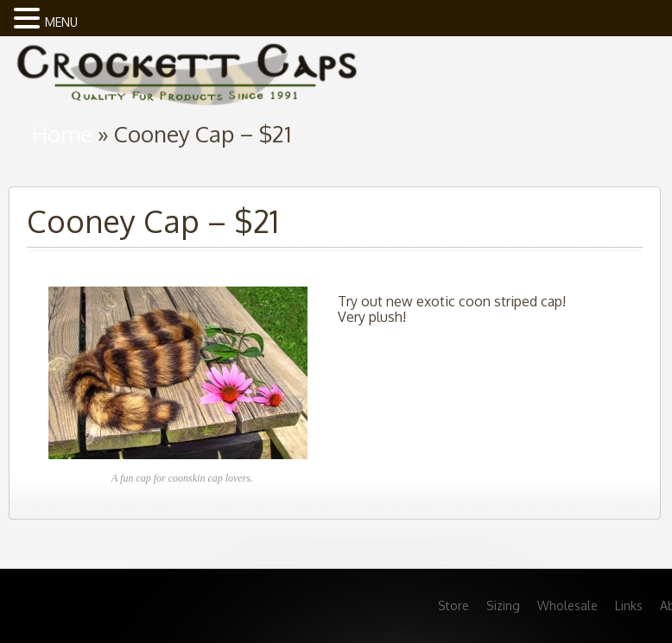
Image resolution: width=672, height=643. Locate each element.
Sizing (503, 605)
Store (453, 605)
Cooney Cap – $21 (153, 221)
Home (62, 133)
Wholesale (567, 605)
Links (629, 605)
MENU (61, 22)
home (186, 70)
